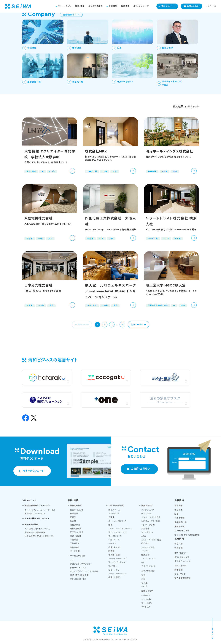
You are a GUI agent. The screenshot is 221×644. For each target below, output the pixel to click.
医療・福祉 (75, 547)
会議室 (111, 517)
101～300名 (147, 603)
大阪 (143, 579)
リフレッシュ (147, 514)
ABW (144, 536)
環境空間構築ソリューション (37, 506)
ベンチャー (146, 551)
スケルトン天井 (148, 547)
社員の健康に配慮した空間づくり (39, 536)
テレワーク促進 (148, 525)
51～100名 (146, 599)
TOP (180, 19)
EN (214, 6)
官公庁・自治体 (77, 510)
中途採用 (179, 548)
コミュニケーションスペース (120, 529)
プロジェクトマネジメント (81, 564)
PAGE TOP (213, 633)
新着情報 (179, 570)
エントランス (114, 514)
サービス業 (75, 551)
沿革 (177, 514)
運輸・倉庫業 (76, 529)
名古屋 (144, 583)
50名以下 (146, 596)
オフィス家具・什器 (78, 579)
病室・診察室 (114, 577)
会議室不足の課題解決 (35, 533)
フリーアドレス (148, 532)
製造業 (73, 521)
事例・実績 (80, 6)
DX (143, 562)
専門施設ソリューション (35, 514)
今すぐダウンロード (34, 471)
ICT (72, 560)
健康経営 (145, 555)
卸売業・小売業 (77, 532)
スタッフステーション (117, 574)
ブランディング (148, 510)
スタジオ (112, 544)
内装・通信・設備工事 (79, 575)
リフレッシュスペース (117, 532)
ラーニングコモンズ (117, 562)
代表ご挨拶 (179, 518)
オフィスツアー (181, 553)
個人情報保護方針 (183, 578)
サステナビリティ (182, 531)
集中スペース (114, 510)
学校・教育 (75, 544)
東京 (143, 575)
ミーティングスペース (117, 521)
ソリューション (65, 6)
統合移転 (145, 544)
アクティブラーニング (118, 559)
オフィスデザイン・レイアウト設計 (84, 571)
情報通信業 (75, 525)
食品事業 (74, 514)
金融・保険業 (76, 536)
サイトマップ (180, 574)
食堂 (110, 525)
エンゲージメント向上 (151, 517)
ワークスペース (115, 536)
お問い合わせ (193, 6)
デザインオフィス (149, 566)
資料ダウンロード (169, 6)
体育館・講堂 (114, 555)
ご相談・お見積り (140, 469)
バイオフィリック (148, 559)
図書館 (111, 551)
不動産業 (74, 540)
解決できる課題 (96, 6)
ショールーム (114, 540)
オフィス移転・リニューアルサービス (40, 510)
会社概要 (179, 506)
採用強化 (145, 529)
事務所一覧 (180, 527)
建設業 (73, 517)
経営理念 (179, 510)
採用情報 (125, 6)
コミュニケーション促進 (151, 540)
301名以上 (146, 607)
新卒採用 (179, 544)
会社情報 (113, 6)
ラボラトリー (114, 566)
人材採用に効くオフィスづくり (38, 529)
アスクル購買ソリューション (37, 518)
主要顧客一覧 (181, 522)
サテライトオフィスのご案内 (187, 535)
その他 (144, 586)
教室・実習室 (114, 547)
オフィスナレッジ (141, 6)
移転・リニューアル (78, 568)
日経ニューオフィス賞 (151, 521)
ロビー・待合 (114, 570)
